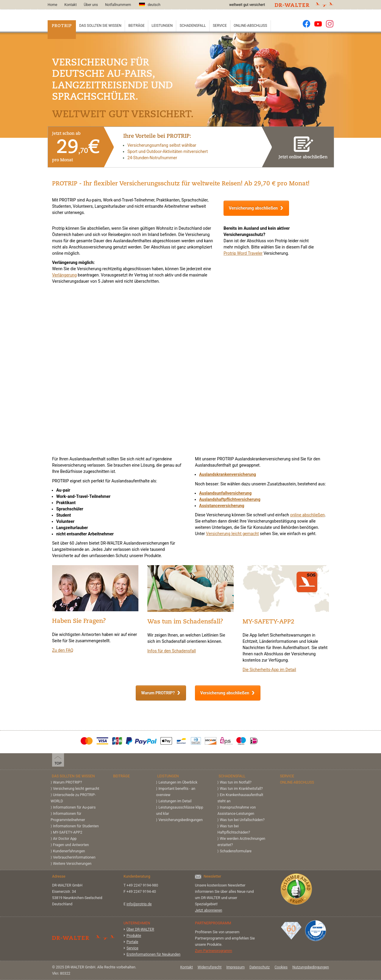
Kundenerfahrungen (69, 851)
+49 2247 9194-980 (142, 885)
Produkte (134, 936)
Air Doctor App (65, 839)
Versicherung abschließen (253, 208)
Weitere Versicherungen (72, 864)
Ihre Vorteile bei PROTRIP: (157, 136)
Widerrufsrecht (210, 967)
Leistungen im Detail (175, 801)
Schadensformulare (236, 851)
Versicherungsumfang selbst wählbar (162, 145)
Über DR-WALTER (140, 929)
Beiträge (136, 26)
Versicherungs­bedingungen (181, 820)
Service (220, 26)
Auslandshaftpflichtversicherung (230, 499)
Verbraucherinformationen (74, 857)
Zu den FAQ (63, 650)
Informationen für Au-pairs (74, 807)
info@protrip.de (139, 904)
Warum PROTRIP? (158, 693)
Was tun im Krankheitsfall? (241, 789)
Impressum (235, 967)
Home (52, 5)
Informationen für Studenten (76, 826)
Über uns (91, 5)
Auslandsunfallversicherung (225, 493)
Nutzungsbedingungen (311, 967)
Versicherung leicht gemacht (232, 534)
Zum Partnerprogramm (214, 951)
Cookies (281, 967)
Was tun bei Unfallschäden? (242, 820)
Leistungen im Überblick (178, 782)
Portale (132, 942)
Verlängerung (64, 275)
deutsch (150, 5)
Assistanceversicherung (222, 506)
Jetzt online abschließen (303, 146)
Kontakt (70, 5)
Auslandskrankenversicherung (228, 474)
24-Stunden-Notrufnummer (152, 158)
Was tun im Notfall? (235, 782)
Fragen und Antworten (71, 845)
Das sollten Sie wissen (100, 26)
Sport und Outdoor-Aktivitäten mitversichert (168, 151)
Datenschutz (260, 967)
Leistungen (162, 26)
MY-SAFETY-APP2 (68, 832)
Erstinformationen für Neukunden (153, 954)
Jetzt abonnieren (209, 910)
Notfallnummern (118, 5)
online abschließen (307, 515)
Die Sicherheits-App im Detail (269, 670)
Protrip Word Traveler (243, 253)
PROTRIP (62, 26)
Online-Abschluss (250, 26)
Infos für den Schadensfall (172, 651)
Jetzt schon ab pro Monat (76, 147)
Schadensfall (193, 26)
